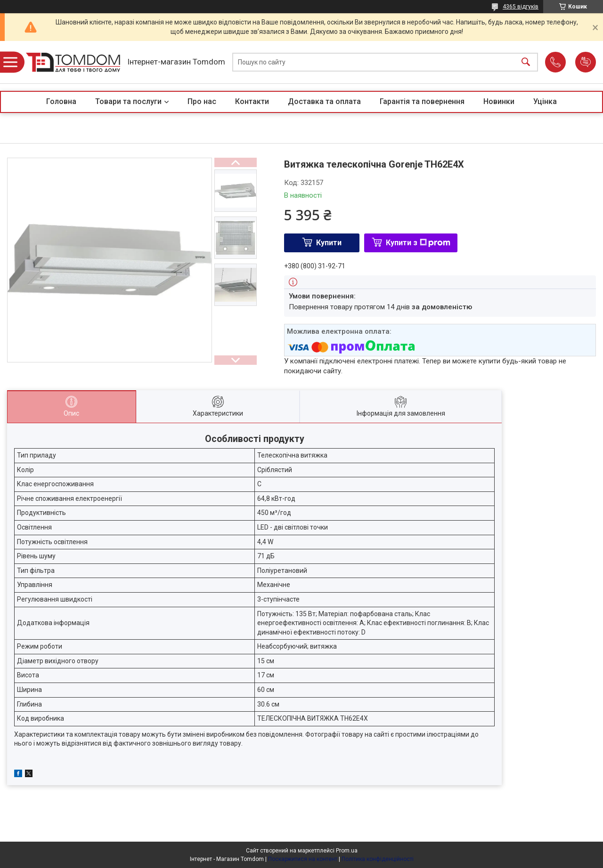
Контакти (252, 101)
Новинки (499, 101)
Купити (329, 243)
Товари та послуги (128, 101)
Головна (61, 101)
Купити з (418, 243)
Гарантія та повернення (422, 101)
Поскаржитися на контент (303, 859)
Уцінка (545, 101)
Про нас (202, 101)
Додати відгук (586, 62)
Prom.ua (347, 851)
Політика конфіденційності (378, 859)
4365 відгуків (521, 7)
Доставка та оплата (324, 101)
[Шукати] (526, 62)
